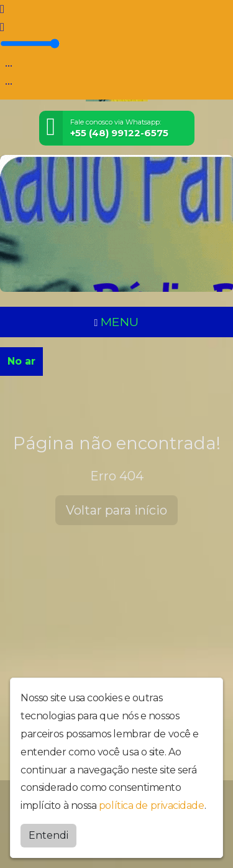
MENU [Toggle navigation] (117, 322)
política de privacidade (152, 805)
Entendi (48, 835)
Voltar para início (116, 510)
